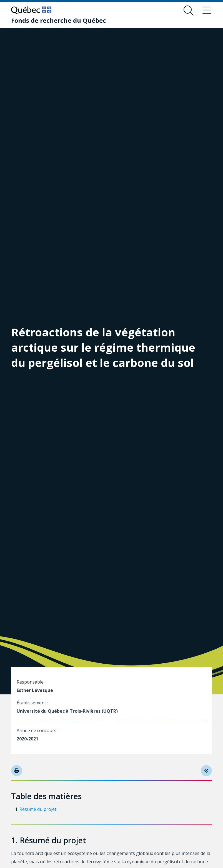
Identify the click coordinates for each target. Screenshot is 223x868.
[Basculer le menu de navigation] (207, 11)
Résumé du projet (38, 809)
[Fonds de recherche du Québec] (59, 20)
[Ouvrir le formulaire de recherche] (189, 11)
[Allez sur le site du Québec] (31, 10)
